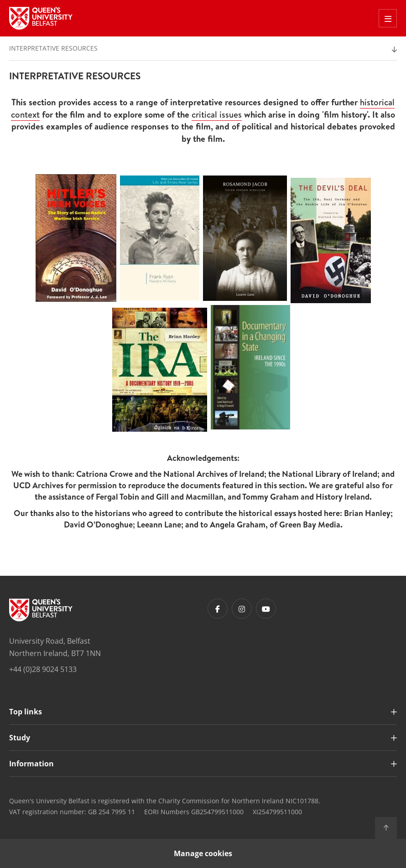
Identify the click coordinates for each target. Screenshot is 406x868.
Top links (26, 712)
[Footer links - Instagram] (242, 609)
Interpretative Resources (53, 48)
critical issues (217, 114)
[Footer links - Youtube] (266, 609)
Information (31, 764)
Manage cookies (203, 853)
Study (20, 738)
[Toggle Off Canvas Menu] (388, 18)
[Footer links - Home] (41, 610)
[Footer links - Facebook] (218, 609)
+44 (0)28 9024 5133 (43, 669)
